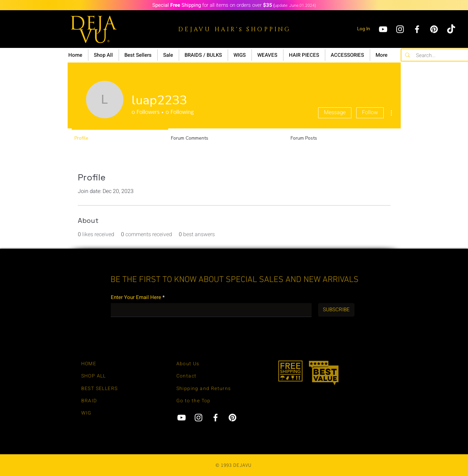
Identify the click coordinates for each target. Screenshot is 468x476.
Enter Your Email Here (136, 297)
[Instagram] (400, 29)
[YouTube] (383, 29)
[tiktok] (451, 29)
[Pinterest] (434, 29)
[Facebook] (417, 29)
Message (335, 112)
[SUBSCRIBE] (336, 310)
